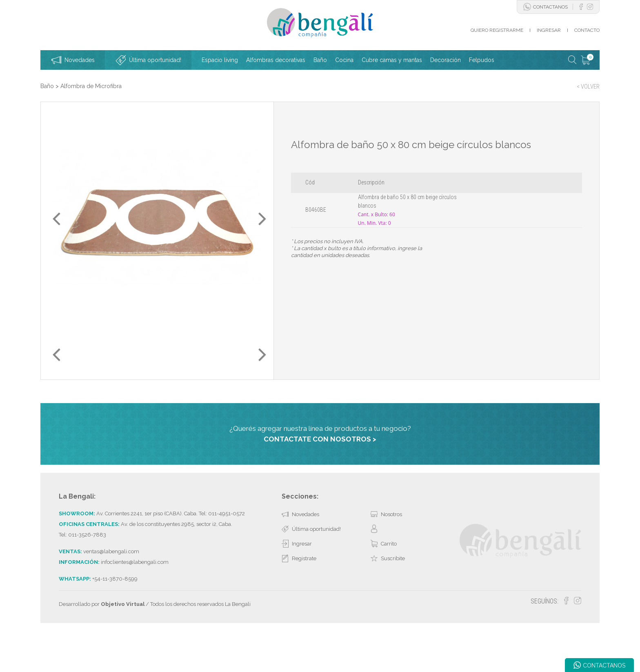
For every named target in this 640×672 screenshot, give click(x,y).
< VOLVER (588, 86)
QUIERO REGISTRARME (497, 30)
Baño (47, 86)
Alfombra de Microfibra (91, 86)
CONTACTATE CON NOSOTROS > (320, 479)
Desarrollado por (102, 645)
